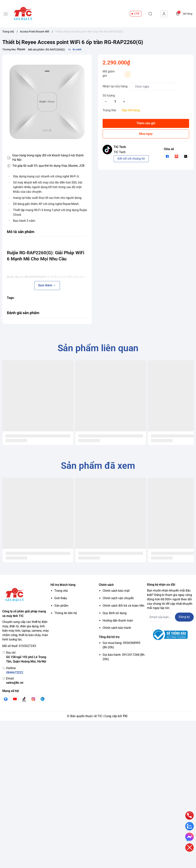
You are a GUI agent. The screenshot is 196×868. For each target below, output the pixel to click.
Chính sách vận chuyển (118, 598)
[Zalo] (42, 699)
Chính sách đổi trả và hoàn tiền (123, 606)
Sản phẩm (61, 606)
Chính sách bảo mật (116, 591)
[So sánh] (75, 50)
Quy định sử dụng (115, 613)
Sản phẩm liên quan (98, 348)
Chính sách (106, 585)
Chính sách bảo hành (117, 628)
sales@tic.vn (15, 683)
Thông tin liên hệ (66, 613)
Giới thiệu (61, 598)
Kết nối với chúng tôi (131, 159)
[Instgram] (33, 699)
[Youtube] (15, 699)
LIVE (137, 13)
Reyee (21, 49)
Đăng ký (184, 617)
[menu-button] (6, 14)
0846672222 (15, 673)
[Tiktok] (24, 699)
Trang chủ (61, 591)
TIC (125, 716)
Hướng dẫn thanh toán (118, 621)
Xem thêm (47, 285)
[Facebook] (6, 699)
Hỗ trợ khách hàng (63, 585)
